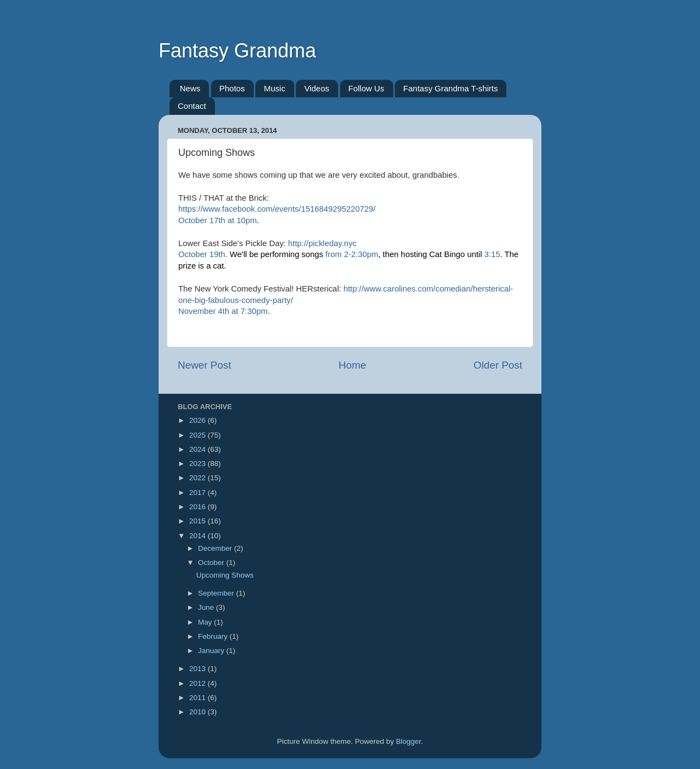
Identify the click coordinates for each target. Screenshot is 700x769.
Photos (232, 88)
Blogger (409, 741)
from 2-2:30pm (352, 254)
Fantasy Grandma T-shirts (450, 88)
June (207, 607)
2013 (199, 669)
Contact (192, 106)
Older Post (498, 365)
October (212, 563)
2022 (199, 478)
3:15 (492, 254)
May (206, 622)
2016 (199, 507)
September (217, 593)
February (214, 636)
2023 (199, 464)
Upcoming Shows (225, 575)
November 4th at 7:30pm (223, 311)
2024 (199, 449)
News (190, 88)
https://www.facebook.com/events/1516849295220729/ (277, 209)
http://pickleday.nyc (322, 243)
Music (274, 88)
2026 (199, 420)
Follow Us (366, 88)
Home (352, 365)
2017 (199, 493)
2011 (199, 698)
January (212, 651)
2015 (199, 521)
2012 (199, 683)
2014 (199, 536)
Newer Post (205, 365)
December (216, 548)
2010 (199, 712)
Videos (317, 88)
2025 (199, 435)
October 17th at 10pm (218, 220)
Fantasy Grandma (237, 51)
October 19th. (203, 254)
